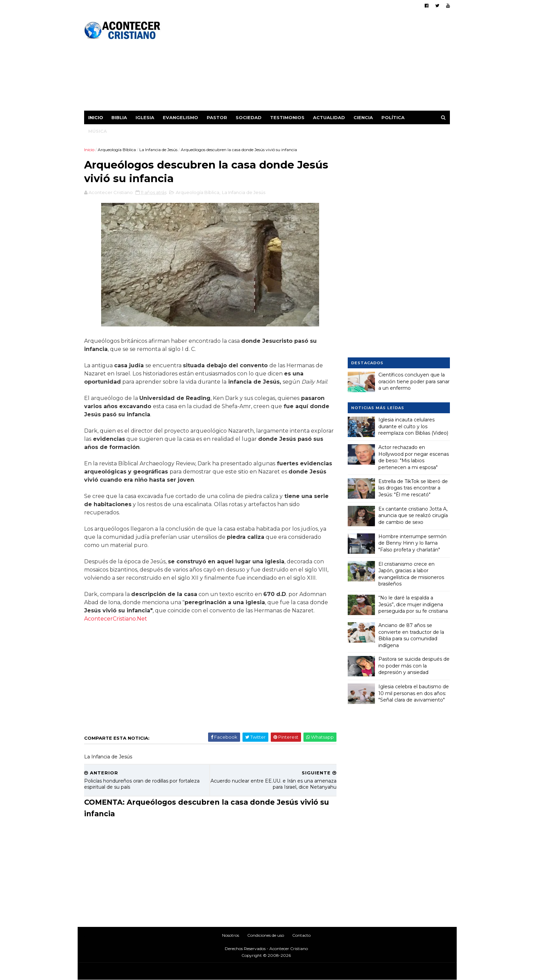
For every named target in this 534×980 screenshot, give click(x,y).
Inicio (96, 117)
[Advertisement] (326, 63)
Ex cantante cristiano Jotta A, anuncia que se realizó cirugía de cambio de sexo (413, 515)
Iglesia (145, 117)
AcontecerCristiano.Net (116, 619)
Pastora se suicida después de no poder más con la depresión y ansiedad (414, 666)
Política (393, 117)
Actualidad (329, 117)
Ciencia (364, 117)
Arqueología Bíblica (117, 150)
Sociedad (249, 117)
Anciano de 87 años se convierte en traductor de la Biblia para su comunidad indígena (411, 635)
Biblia (120, 117)
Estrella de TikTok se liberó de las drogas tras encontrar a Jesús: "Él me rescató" (413, 488)
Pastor (217, 117)
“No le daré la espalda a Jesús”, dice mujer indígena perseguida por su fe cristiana (413, 604)
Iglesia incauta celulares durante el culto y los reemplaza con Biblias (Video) (413, 426)
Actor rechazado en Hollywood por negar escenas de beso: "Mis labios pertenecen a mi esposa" (414, 457)
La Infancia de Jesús (159, 150)
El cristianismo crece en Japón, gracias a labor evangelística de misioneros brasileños (411, 574)
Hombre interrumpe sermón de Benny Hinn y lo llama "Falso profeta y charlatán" (412, 543)
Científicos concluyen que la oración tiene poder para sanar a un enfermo (414, 381)
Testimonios (288, 117)
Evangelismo (181, 117)
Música (98, 131)
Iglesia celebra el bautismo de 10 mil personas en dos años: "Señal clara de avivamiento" (414, 693)
